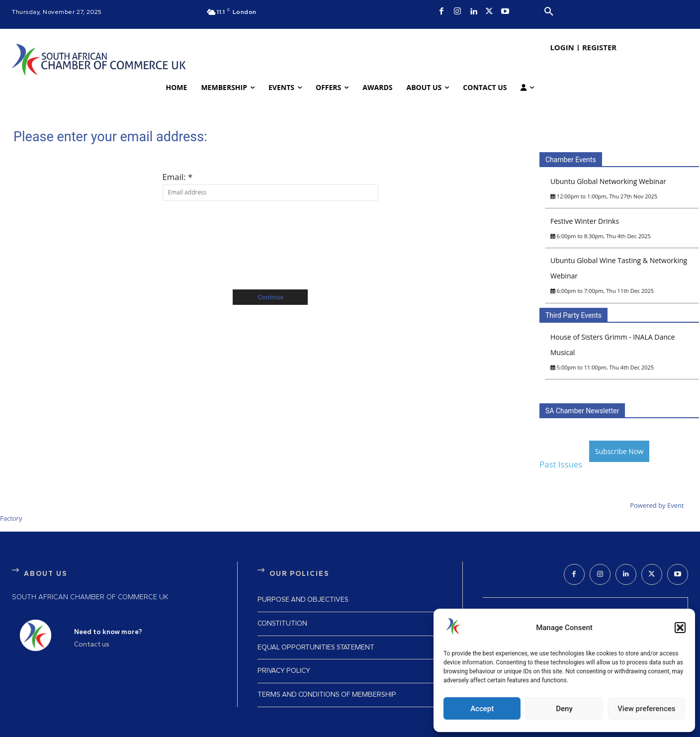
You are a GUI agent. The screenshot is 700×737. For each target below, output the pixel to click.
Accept (482, 709)
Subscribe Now (619, 451)
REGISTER (599, 47)
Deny (564, 709)
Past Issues (561, 464)
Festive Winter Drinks (585, 221)
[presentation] (270, 236)
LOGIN (562, 47)
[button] (680, 628)
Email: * (178, 177)
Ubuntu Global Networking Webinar (608, 181)
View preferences (646, 709)
